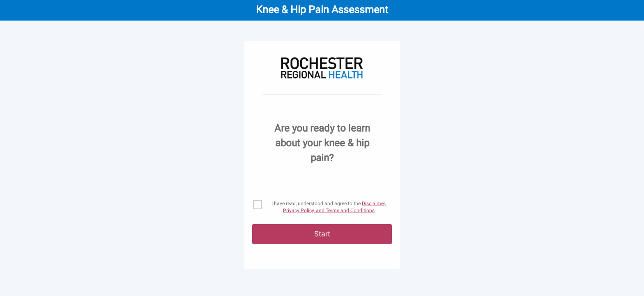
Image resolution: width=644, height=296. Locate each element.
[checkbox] (322, 208)
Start (322, 234)
